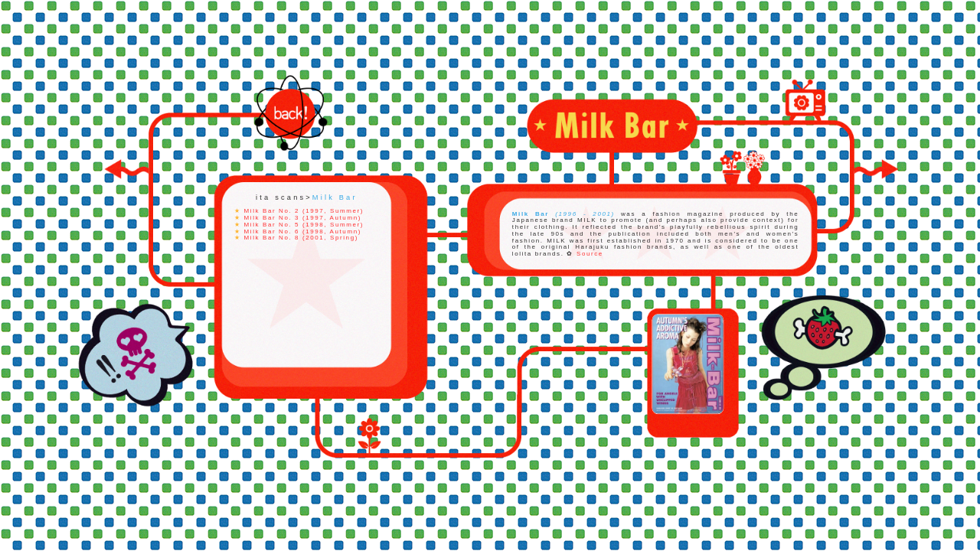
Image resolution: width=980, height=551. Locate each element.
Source (590, 254)
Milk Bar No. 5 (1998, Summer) (304, 225)
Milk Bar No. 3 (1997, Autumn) (303, 218)
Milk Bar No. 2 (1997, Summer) (304, 211)
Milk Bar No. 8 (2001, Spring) (301, 238)
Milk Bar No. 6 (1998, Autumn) (303, 231)
